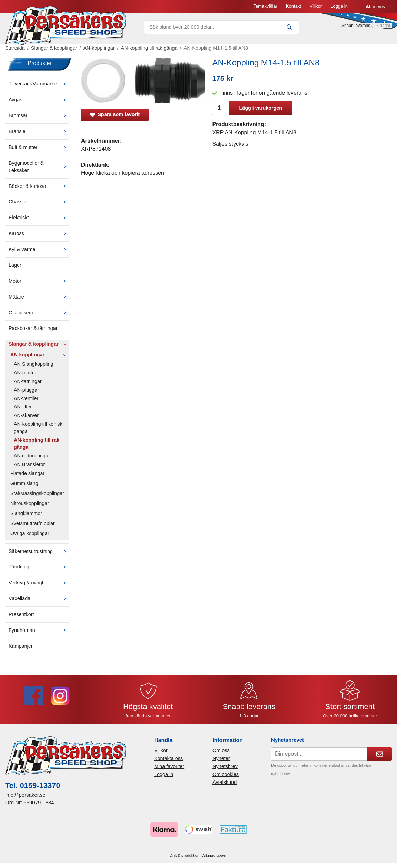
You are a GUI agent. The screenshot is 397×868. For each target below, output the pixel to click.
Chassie (39, 202)
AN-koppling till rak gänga (37, 443)
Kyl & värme (39, 249)
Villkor (316, 6)
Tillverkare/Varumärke (39, 84)
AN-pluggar (26, 390)
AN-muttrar (26, 373)
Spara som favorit (115, 114)
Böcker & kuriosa (39, 186)
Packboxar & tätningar (33, 328)
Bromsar (39, 115)
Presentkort (21, 614)
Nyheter (221, 758)
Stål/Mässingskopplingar (37, 493)
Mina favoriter (169, 766)
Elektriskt (39, 218)
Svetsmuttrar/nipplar (33, 523)
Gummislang (24, 483)
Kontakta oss (168, 758)
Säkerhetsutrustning (39, 551)
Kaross (39, 233)
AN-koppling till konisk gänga (38, 428)
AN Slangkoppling (33, 364)
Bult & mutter (39, 147)
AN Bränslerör (29, 464)
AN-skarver (26, 415)
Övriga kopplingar (30, 533)
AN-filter (23, 407)
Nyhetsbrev (225, 766)
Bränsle (39, 131)
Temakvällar (265, 6)
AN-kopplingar (40, 355)
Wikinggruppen (215, 855)
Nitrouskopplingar (30, 503)
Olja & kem (39, 313)
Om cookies (226, 774)
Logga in (339, 6)
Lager (15, 265)
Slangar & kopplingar (39, 344)
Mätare (39, 297)
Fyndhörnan (39, 630)
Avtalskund (225, 782)
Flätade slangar (27, 473)
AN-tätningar (28, 381)
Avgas (39, 100)
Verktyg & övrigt (39, 583)
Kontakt (294, 6)
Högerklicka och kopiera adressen (123, 173)
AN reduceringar (32, 456)
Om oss (221, 750)
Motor (39, 281)
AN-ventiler (26, 398)
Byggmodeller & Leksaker (39, 167)
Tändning (39, 567)
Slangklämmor (26, 513)
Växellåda (39, 598)
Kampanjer (21, 646)
